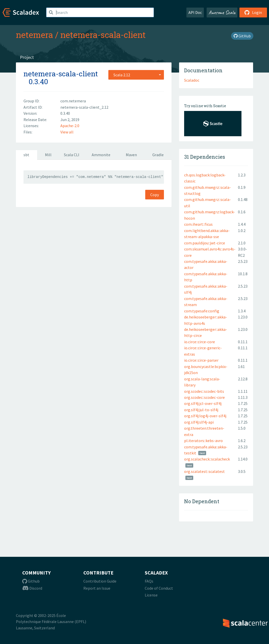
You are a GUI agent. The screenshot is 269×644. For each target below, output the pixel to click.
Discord (32, 588)
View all (67, 132)
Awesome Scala (222, 12)
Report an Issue (97, 588)
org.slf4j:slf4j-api (199, 422)
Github (31, 581)
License (151, 595)
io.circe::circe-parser (201, 360)
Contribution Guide (100, 581)
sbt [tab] (26, 155)
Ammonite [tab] (101, 155)
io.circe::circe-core (200, 342)
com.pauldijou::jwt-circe (205, 243)
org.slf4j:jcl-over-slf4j (203, 403)
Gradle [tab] (158, 155)
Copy (155, 195)
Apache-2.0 (70, 126)
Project (27, 57)
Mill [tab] (48, 155)
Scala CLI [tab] (72, 155)
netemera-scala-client (103, 35)
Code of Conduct (159, 588)
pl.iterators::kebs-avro (203, 441)
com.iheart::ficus (198, 224)
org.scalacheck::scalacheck (207, 459)
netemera (34, 35)
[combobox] (136, 75)
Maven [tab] (131, 155)
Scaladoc (192, 80)
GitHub (242, 36)
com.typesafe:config (202, 311)
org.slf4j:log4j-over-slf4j (205, 416)
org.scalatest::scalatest (204, 471)
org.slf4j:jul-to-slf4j (201, 410)
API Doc (195, 12)
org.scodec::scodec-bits (204, 391)
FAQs (149, 581)
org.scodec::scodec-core (204, 397)
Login (253, 12)
